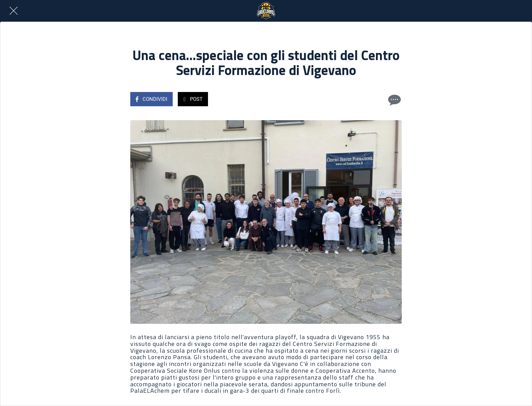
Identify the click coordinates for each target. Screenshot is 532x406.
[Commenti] (394, 100)
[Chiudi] (14, 11)
